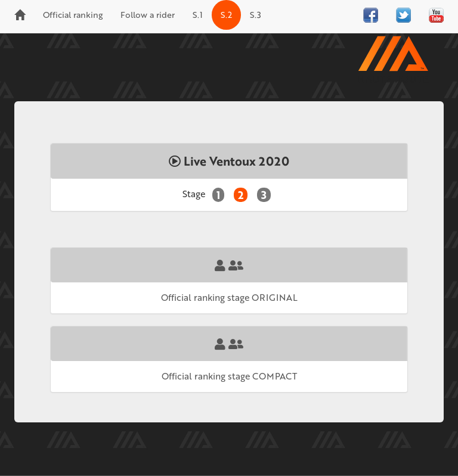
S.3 (256, 15)
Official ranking (73, 15)
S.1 (198, 15)
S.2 (226, 15)
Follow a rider (148, 15)
